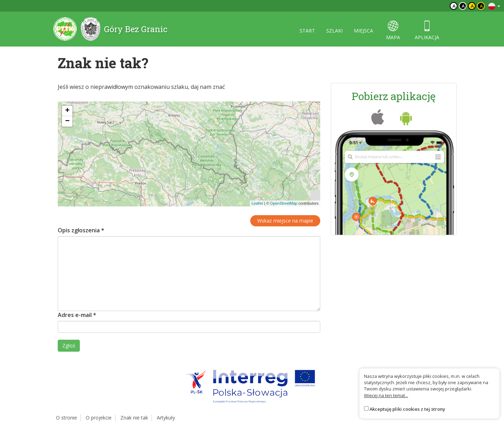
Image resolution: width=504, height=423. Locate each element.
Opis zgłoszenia (81, 230)
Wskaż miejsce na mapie (285, 221)
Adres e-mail (77, 315)
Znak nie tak (134, 418)
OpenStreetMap (284, 203)
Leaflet (257, 203)
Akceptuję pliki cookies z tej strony (407, 409)
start (307, 31)
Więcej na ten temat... (386, 395)
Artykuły (166, 418)
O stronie (66, 418)
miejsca (363, 31)
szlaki (334, 31)
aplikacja (427, 31)
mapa (393, 31)
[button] (67, 111)
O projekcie (99, 418)
